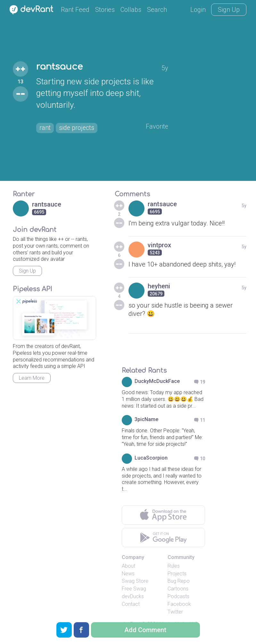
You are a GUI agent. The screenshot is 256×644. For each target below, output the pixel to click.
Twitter (175, 612)
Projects (177, 574)
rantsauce (60, 67)
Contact (131, 604)
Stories (105, 10)
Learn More (32, 378)
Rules (174, 566)
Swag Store (135, 581)
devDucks (133, 596)
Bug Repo (179, 581)
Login (198, 10)
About (128, 566)
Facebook (179, 604)
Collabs (131, 10)
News (128, 574)
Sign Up (229, 10)
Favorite (157, 127)
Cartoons (178, 589)
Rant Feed (75, 10)
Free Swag (134, 589)
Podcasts (178, 596)
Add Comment (145, 630)
